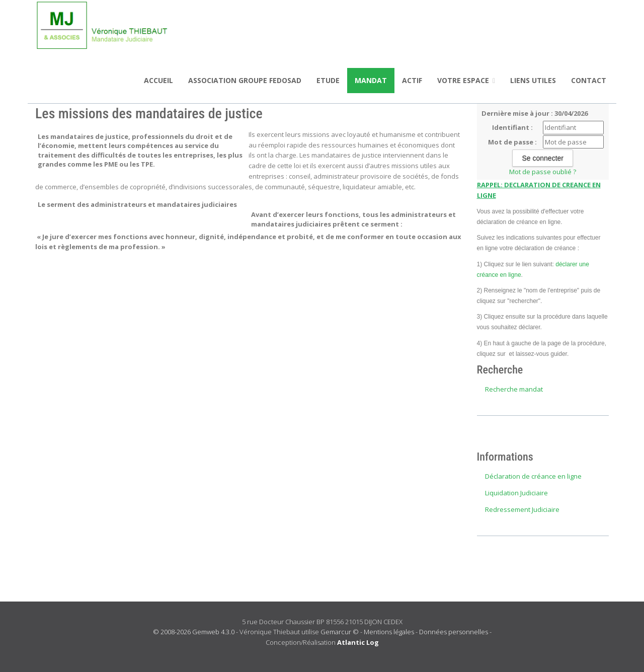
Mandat (371, 80)
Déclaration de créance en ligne (533, 476)
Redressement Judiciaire (522, 509)
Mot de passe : (512, 142)
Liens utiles (533, 80)
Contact (589, 80)
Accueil (158, 80)
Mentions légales (389, 632)
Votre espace (466, 80)
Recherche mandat (514, 389)
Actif (412, 80)
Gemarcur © (340, 632)
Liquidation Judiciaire (516, 493)
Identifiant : (512, 127)
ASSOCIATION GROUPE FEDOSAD (245, 80)
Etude (328, 80)
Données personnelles (454, 632)
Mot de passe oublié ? (543, 172)
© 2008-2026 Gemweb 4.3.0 (194, 632)
